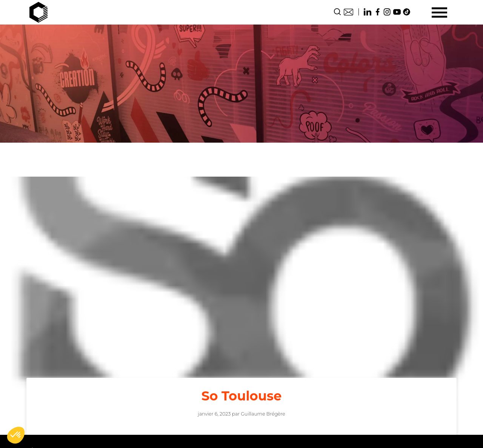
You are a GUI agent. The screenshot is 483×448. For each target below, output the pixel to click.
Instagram (387, 12)
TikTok (407, 12)
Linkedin (368, 12)
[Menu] (439, 12)
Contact (348, 12)
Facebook (377, 12)
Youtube (397, 12)
